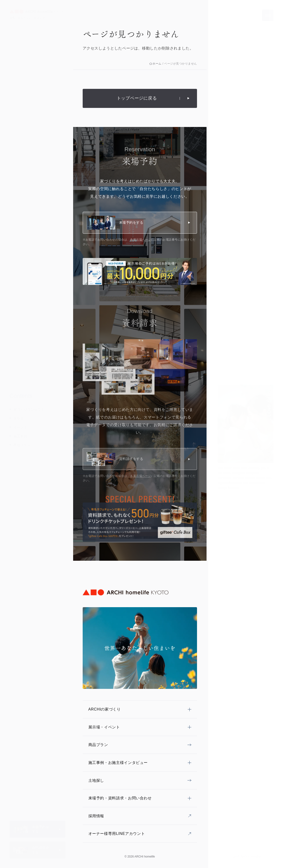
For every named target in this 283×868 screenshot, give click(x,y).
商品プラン (22, 445)
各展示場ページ (140, 240)
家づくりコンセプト (29, 409)
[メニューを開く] (268, 15)
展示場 (19, 418)
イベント (20, 427)
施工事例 (20, 436)
